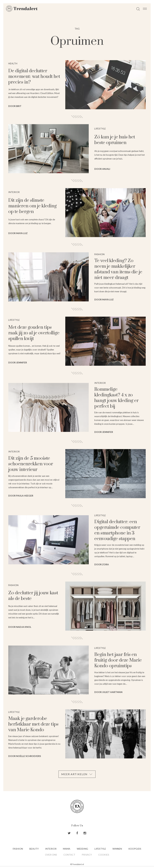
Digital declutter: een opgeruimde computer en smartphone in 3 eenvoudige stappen (117, 530)
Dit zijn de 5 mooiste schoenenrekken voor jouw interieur (31, 464)
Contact (69, 855)
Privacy (87, 855)
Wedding (82, 849)
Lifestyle (100, 849)
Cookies (104, 855)
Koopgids (135, 849)
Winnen (117, 849)
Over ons (51, 855)
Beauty (34, 849)
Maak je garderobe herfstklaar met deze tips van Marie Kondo (33, 724)
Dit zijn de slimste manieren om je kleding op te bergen (32, 206)
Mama (67, 849)
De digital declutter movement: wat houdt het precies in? (34, 77)
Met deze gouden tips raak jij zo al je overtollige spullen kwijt (34, 333)
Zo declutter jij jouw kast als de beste (33, 596)
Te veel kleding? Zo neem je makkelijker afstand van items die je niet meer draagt (118, 269)
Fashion (18, 849)
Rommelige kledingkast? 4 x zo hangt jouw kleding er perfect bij (116, 398)
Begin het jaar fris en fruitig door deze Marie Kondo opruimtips (118, 660)
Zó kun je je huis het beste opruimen (115, 140)
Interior (51, 849)
